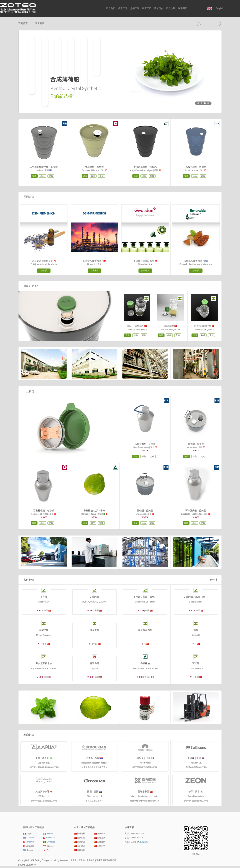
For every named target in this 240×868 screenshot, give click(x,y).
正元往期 (171, 8)
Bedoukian (50, 838)
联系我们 (183, 8)
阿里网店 (40, 23)
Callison (30, 838)
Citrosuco (51, 842)
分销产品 (135, 8)
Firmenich (30, 842)
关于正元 (123, 8)
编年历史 (159, 8)
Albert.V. (50, 833)
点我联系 (144, 842)
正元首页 (111, 8)
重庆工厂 (147, 8)
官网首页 (23, 23)
